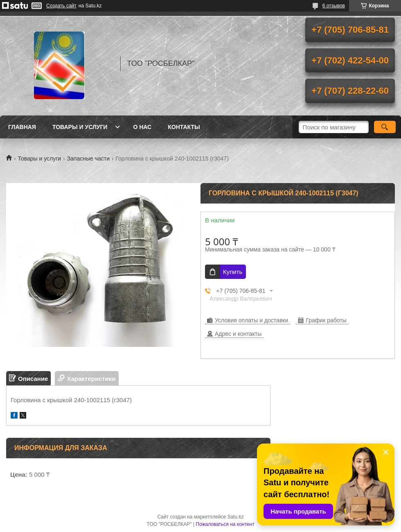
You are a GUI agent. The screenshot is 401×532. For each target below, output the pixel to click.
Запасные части (88, 158)
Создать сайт (61, 6)
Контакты (184, 127)
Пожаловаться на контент (225, 524)
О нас (142, 127)
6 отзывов (334, 6)
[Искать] (385, 127)
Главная (22, 127)
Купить (233, 272)
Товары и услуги (80, 127)
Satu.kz (235, 517)
